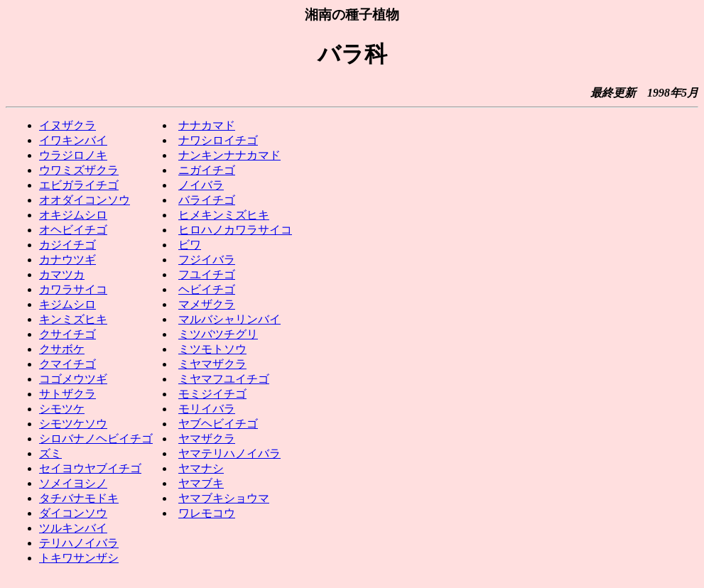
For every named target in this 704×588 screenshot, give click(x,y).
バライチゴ (207, 200)
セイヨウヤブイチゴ (90, 468)
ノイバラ (201, 185)
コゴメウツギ (73, 379)
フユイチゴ (207, 274)
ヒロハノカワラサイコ (235, 230)
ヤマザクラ (207, 439)
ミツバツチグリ (218, 334)
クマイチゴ (67, 364)
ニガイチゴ (207, 170)
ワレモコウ (207, 513)
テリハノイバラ (79, 543)
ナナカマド (207, 125)
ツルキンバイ (73, 528)
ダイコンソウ (73, 513)
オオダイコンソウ (85, 200)
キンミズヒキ (73, 319)
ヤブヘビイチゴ (218, 424)
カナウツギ (67, 260)
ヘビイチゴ (207, 289)
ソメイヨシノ (73, 483)
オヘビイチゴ (73, 230)
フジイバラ (207, 260)
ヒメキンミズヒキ (224, 215)
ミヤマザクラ (212, 364)
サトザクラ (67, 394)
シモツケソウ (73, 424)
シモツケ (62, 409)
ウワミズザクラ (79, 170)
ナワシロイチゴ (218, 140)
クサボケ (62, 349)
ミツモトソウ (212, 349)
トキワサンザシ (79, 558)
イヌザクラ (67, 125)
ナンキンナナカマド (229, 155)
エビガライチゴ (79, 185)
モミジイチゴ (212, 394)
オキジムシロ (73, 215)
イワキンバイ (73, 140)
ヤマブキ (201, 483)
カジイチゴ (67, 245)
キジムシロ (67, 304)
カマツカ (62, 274)
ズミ (50, 453)
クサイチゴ (67, 334)
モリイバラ (207, 409)
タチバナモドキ (79, 498)
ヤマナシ (201, 468)
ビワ (190, 245)
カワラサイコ (73, 289)
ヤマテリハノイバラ (229, 453)
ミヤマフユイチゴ (224, 379)
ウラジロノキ (73, 155)
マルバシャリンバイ (229, 319)
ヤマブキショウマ (224, 498)
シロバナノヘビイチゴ (96, 439)
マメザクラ (207, 304)
